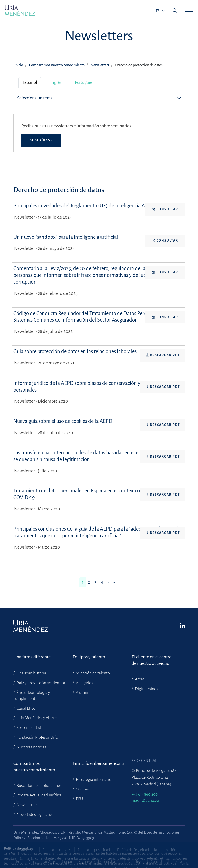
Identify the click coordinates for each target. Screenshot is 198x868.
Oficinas (82, 789)
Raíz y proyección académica (40, 683)
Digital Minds (146, 689)
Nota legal (136, 862)
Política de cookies (57, 850)
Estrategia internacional (96, 780)
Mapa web (28, 850)
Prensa (177, 862)
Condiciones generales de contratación (91, 862)
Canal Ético (26, 708)
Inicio (19, 65)
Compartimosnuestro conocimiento (34, 767)
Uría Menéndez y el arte (36, 718)
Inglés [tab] (56, 83)
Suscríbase (41, 140)
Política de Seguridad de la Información (147, 850)
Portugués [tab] (84, 83)
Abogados (84, 683)
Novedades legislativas (36, 815)
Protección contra (36, 862)
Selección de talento (92, 673)
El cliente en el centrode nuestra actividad (152, 660)
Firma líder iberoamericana (98, 763)
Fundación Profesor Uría (37, 737)
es (158, 11)
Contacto (158, 862)
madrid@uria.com (147, 800)
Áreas (139, 679)
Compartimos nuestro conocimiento (57, 65)
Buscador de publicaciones (39, 786)
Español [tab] (30, 83)
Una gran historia (31, 673)
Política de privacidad (94, 850)
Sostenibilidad (28, 728)
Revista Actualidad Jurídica (39, 795)
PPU (79, 799)
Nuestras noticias (31, 747)
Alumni (82, 693)
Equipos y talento (89, 657)
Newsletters (100, 65)
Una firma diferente (32, 657)
